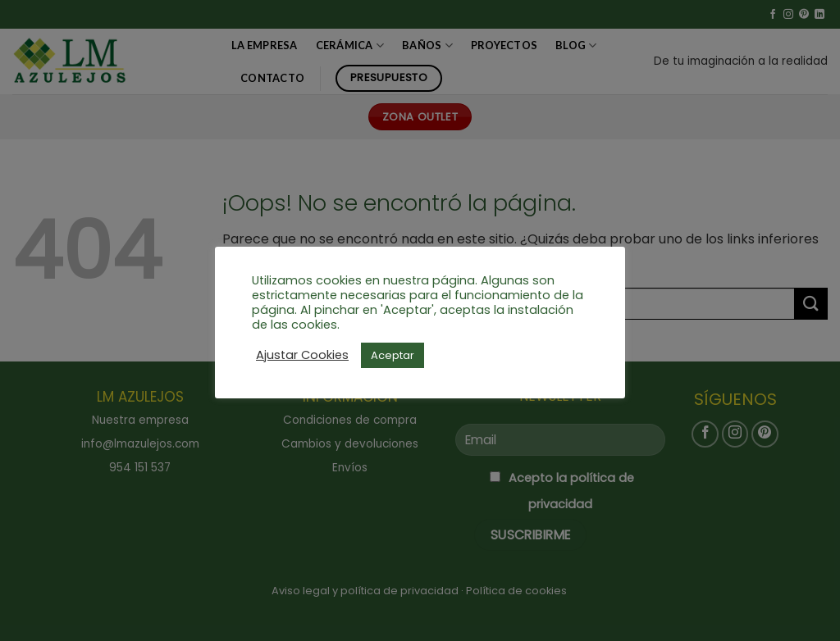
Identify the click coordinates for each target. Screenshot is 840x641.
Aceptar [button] (393, 355)
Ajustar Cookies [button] (302, 355)
